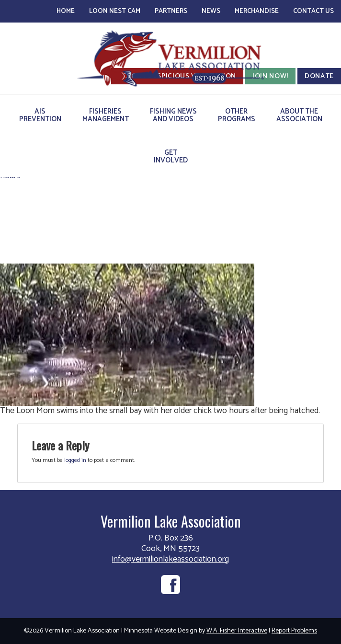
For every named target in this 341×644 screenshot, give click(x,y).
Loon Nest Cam (115, 11)
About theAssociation (299, 115)
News (211, 11)
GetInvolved (171, 156)
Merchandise (257, 11)
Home (66, 11)
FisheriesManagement (106, 115)
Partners (171, 11)
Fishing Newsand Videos (173, 115)
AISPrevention (40, 115)
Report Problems (294, 631)
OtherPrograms (237, 115)
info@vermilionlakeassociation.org (170, 559)
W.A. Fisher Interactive (237, 631)
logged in (75, 460)
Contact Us (313, 11)
